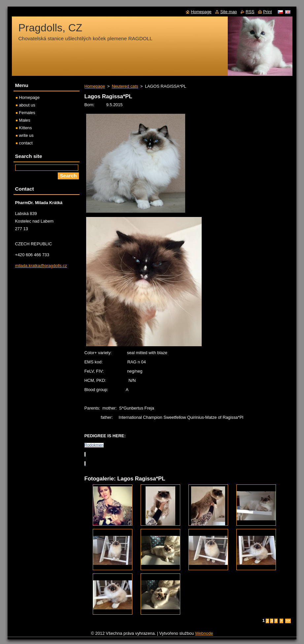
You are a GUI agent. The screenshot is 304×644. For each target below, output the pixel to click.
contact (26, 143)
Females (27, 113)
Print (267, 12)
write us (26, 135)
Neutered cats (125, 86)
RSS (250, 12)
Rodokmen (94, 445)
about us (27, 105)
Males (25, 120)
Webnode (204, 633)
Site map (229, 12)
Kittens (26, 128)
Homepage (95, 86)
